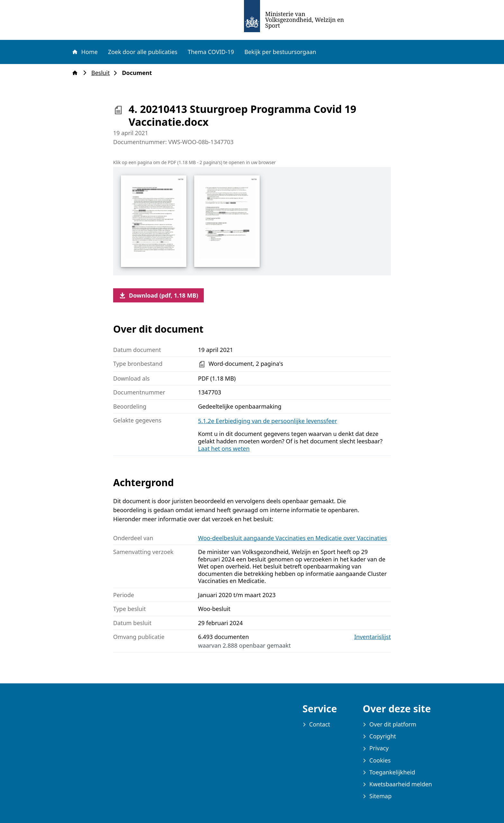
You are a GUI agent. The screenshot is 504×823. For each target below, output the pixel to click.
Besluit (102, 73)
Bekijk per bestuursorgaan (280, 52)
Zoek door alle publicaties (143, 52)
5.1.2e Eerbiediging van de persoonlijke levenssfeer (268, 421)
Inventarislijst (373, 637)
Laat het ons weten (224, 448)
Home (85, 52)
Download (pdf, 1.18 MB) (158, 295)
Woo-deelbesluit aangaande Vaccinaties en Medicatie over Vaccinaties (292, 538)
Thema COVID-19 (211, 52)
